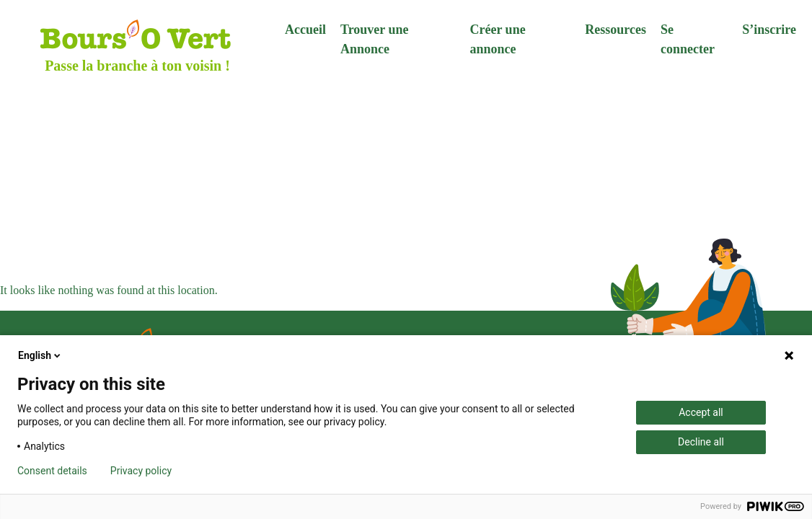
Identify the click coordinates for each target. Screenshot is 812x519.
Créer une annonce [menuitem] (497, 39)
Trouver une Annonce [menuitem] (375, 39)
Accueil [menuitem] (305, 30)
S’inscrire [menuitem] (769, 30)
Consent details (52, 471)
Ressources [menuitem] (615, 30)
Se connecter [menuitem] (688, 39)
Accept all (701, 412)
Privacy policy (141, 471)
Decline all (701, 442)
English (40, 355)
